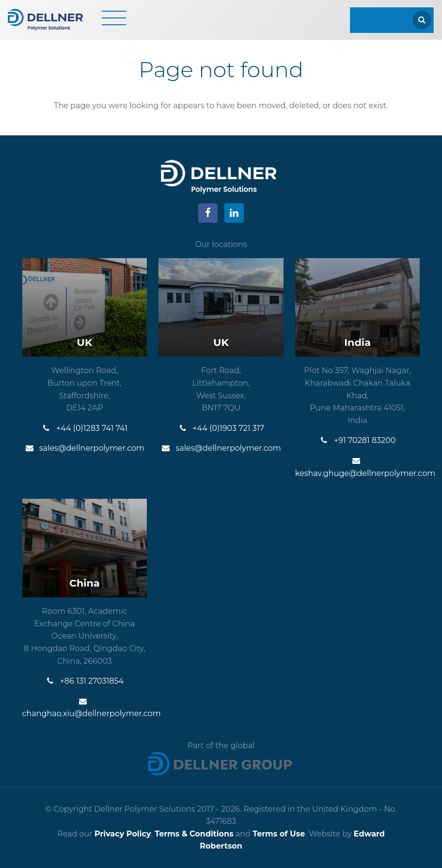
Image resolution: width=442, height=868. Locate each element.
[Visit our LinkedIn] (234, 213)
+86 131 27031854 (85, 681)
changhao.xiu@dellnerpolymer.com (85, 708)
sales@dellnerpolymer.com (85, 448)
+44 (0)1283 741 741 (85, 428)
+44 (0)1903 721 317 (221, 428)
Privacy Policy (123, 834)
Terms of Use (279, 834)
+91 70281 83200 (357, 440)
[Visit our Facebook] (208, 213)
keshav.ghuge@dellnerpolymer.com (358, 467)
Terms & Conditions (194, 834)
